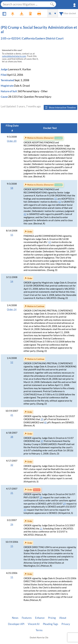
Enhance (40, 618)
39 (42, 419)
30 (25, 510)
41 (12, 415)
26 (12, 524)
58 (12, 188)
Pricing (52, 618)
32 (12, 465)
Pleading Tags (50, 624)
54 (12, 281)
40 (45, 422)
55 (56, 199)
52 (12, 362)
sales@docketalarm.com (14, 56)
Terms (39, 630)
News (15, 618)
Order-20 (12, 141)
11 (12, 577)
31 (12, 493)
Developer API (16, 624)
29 (64, 504)
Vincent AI (34, 624)
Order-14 (12, 309)
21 (41, 529)
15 (12, 546)
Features (27, 618)
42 (60, 202)
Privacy (66, 624)
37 (42, 441)
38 (12, 437)
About (63, 618)
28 (41, 497)
